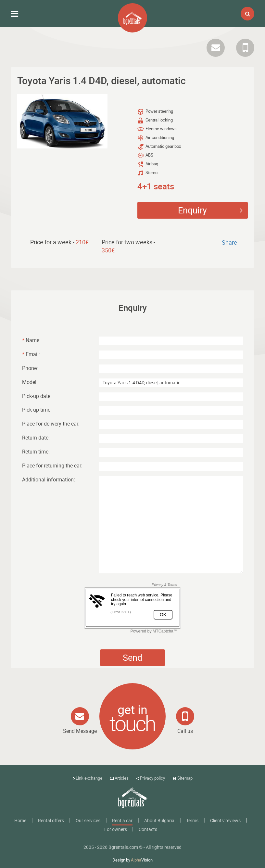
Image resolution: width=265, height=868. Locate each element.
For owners (116, 829)
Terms (192, 820)
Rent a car (122, 820)
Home (20, 820)
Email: (31, 354)
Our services (88, 820)
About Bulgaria (159, 820)
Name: (31, 340)
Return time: (36, 452)
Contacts (148, 829)
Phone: (30, 368)
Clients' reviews (225, 820)
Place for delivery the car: (51, 424)
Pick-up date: (37, 396)
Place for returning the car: (52, 466)
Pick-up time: (37, 410)
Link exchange (87, 778)
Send (132, 657)
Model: (30, 382)
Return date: (36, 438)
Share (229, 242)
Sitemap (183, 778)
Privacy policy (151, 778)
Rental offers (51, 820)
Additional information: (49, 479)
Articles (119, 778)
